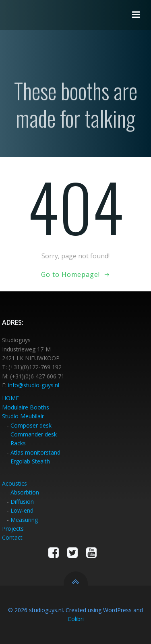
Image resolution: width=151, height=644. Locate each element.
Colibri (76, 619)
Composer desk (31, 425)
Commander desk (34, 434)
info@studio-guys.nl (34, 385)
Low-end (22, 510)
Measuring (24, 520)
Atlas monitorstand (35, 452)
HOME (10, 398)
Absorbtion (25, 492)
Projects (13, 529)
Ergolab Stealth (30, 461)
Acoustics (14, 483)
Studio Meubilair (23, 416)
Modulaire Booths (26, 407)
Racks (18, 443)
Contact (12, 537)
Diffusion (22, 502)
